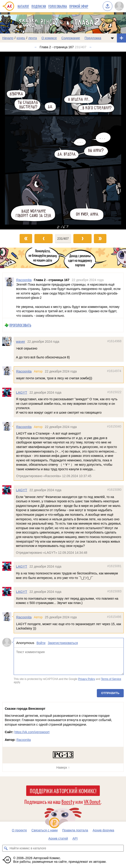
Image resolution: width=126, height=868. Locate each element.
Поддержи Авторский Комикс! (63, 791)
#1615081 (114, 566)
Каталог (23, 6)
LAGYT (22, 392)
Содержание (71, 38)
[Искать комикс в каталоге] (6, 848)
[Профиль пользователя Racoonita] (9, 295)
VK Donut (92, 801)
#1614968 (114, 341)
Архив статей (58, 838)
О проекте (19, 830)
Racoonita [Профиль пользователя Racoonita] (24, 280)
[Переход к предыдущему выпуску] (16, 141)
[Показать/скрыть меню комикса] (112, 38)
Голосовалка (58, 6)
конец (21, 38)
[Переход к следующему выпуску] (63, 141)
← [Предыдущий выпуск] (36, 47)
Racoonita (24, 371)
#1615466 (114, 617)
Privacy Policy (87, 679)
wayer (21, 341)
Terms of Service (111, 679)
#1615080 (114, 490)
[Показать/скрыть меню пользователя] (119, 6)
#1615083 (114, 591)
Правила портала (75, 830)
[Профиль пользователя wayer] (8, 341)
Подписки (39, 6)
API (75, 838)
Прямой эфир (79, 6)
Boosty (68, 801)
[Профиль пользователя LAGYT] (8, 392)
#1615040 (114, 426)
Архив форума (103, 830)
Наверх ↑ (63, 767)
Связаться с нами (45, 830)
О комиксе (49, 38)
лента (33, 38)
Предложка (93, 38)
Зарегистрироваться (63, 643)
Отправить (110, 693)
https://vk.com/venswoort (32, 732)
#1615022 (114, 392)
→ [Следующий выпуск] (90, 47)
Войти (41, 643)
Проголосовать (20, 325)
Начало (8, 38)
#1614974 (114, 371)
